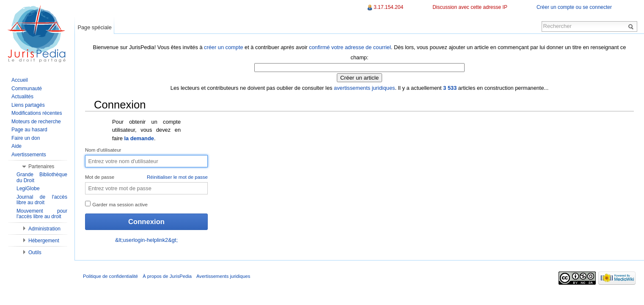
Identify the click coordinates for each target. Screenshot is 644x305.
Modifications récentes (37, 113)
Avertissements (29, 155)
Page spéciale (94, 27)
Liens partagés (28, 105)
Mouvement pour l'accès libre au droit (42, 214)
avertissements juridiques (364, 88)
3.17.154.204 (388, 7)
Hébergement (44, 241)
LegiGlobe (28, 189)
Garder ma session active (116, 204)
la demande (139, 138)
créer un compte (223, 47)
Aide (17, 146)
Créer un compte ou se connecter (574, 7)
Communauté (27, 89)
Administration (44, 229)
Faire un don (26, 138)
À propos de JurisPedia (167, 276)
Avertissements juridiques (223, 276)
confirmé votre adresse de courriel (350, 47)
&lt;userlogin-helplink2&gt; (146, 240)
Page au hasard (29, 130)
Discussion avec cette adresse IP (470, 7)
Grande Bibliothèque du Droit (42, 177)
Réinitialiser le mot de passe (177, 177)
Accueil (20, 80)
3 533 (450, 88)
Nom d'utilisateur (103, 150)
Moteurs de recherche (36, 122)
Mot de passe (146, 177)
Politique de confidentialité (110, 276)
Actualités (22, 97)
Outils (35, 252)
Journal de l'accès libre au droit (42, 200)
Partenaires (41, 166)
